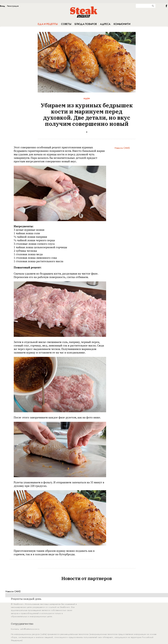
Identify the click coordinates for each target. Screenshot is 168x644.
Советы (66, 24)
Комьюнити (122, 24)
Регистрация (13, 6)
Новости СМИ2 (122, 148)
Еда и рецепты (48, 24)
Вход (3, 6)
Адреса (105, 24)
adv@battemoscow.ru (30, 629)
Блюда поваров (86, 24)
